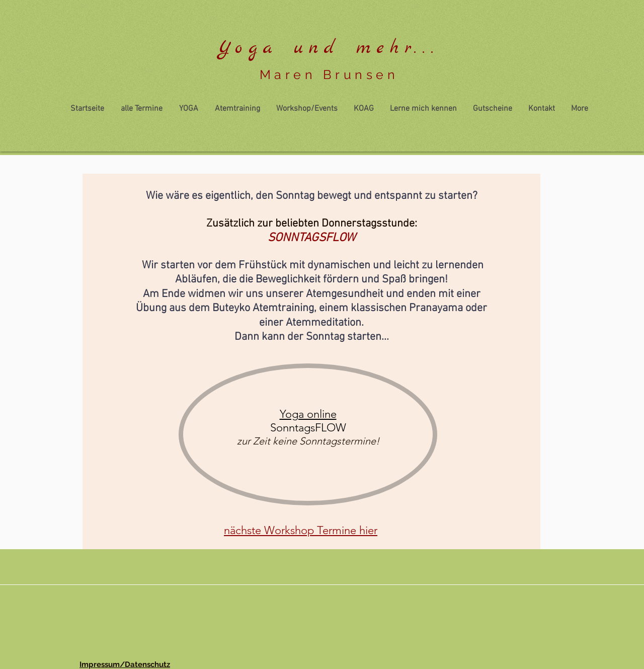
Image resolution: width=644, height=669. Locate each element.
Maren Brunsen (329, 75)
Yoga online (308, 414)
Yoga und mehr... (329, 48)
